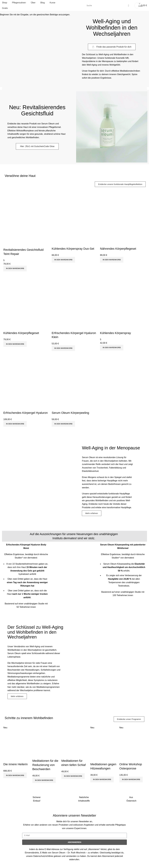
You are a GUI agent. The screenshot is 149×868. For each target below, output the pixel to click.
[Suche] (108, 6)
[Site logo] (74, 5)
